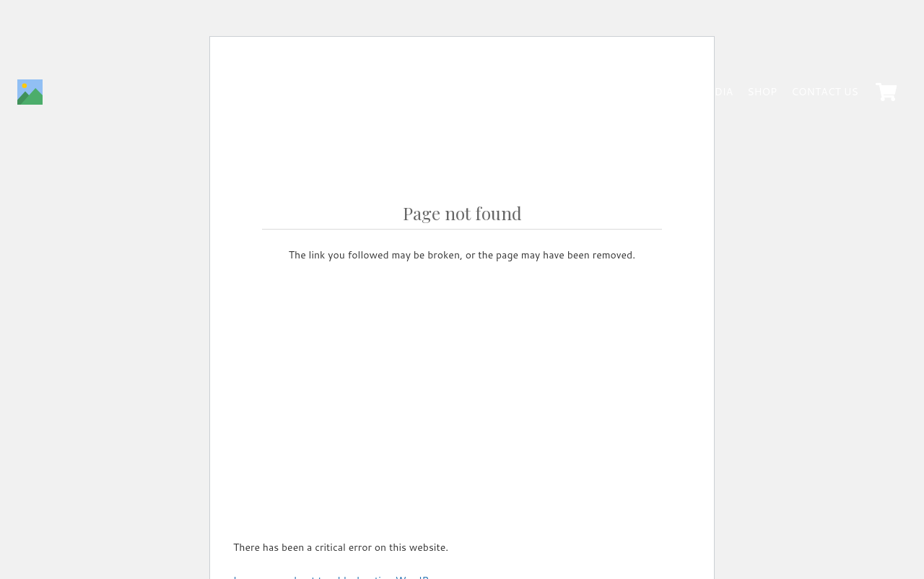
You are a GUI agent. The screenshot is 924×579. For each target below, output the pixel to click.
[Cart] (886, 92)
